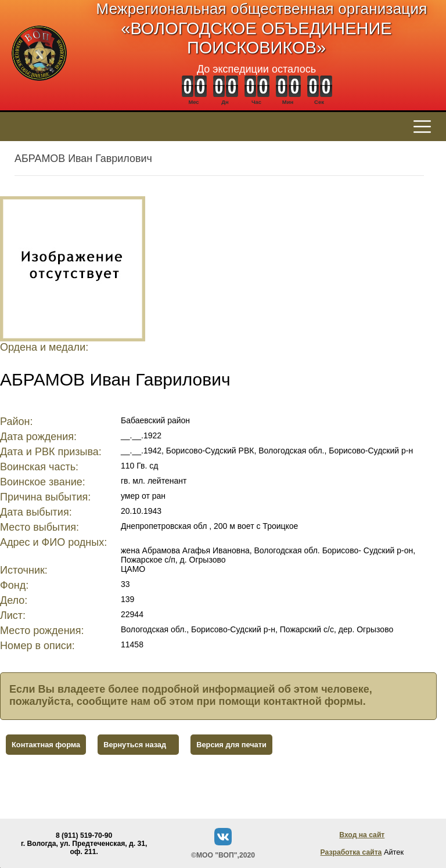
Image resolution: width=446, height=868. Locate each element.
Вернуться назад (135, 745)
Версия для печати (231, 745)
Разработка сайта (351, 852)
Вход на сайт (362, 835)
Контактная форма (46, 745)
